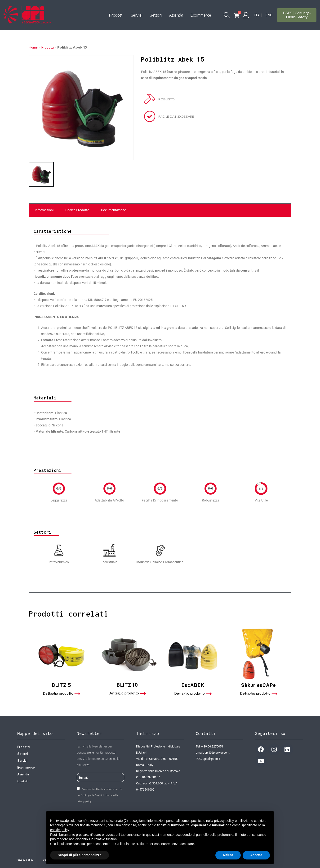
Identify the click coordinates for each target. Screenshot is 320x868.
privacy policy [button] (224, 821)
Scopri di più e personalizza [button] (80, 855)
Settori (156, 15)
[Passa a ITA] (257, 15)
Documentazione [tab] (113, 210)
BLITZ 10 (127, 685)
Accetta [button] (256, 855)
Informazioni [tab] (44, 210)
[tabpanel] (160, 405)
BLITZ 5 (61, 685)
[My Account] (246, 15)
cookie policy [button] (60, 830)
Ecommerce (201, 15)
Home (33, 47)
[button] (227, 15)
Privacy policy (25, 860)
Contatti (23, 781)
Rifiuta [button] (228, 855)
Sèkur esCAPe (258, 685)
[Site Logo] (27, 15)
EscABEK (193, 685)
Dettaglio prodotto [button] (61, 693)
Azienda (176, 15)
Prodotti (116, 15)
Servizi (137, 15)
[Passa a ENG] (269, 15)
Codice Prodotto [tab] (77, 210)
